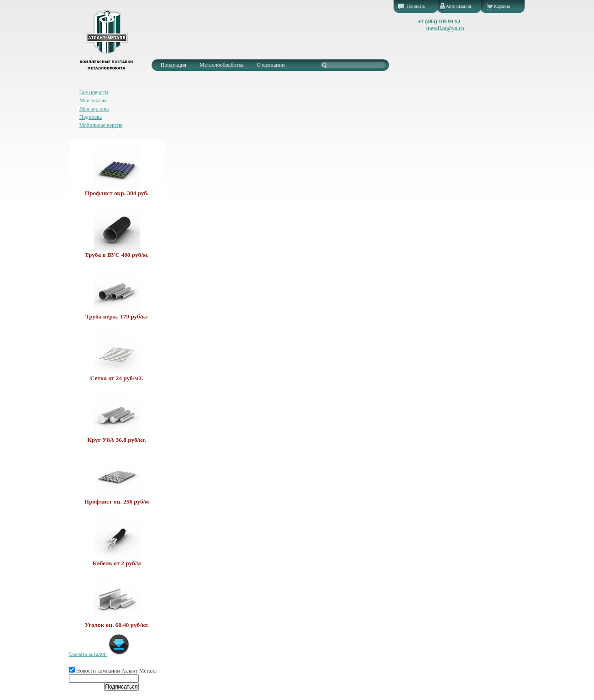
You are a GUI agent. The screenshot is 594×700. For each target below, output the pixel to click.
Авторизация (459, 6)
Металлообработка (221, 65)
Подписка (91, 117)
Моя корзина (94, 109)
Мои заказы (93, 101)
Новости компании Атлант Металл (113, 671)
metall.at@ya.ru (445, 28)
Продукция (174, 65)
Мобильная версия (101, 125)
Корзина (502, 6)
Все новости (94, 92)
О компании (271, 65)
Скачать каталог (100, 654)
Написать (416, 6)
